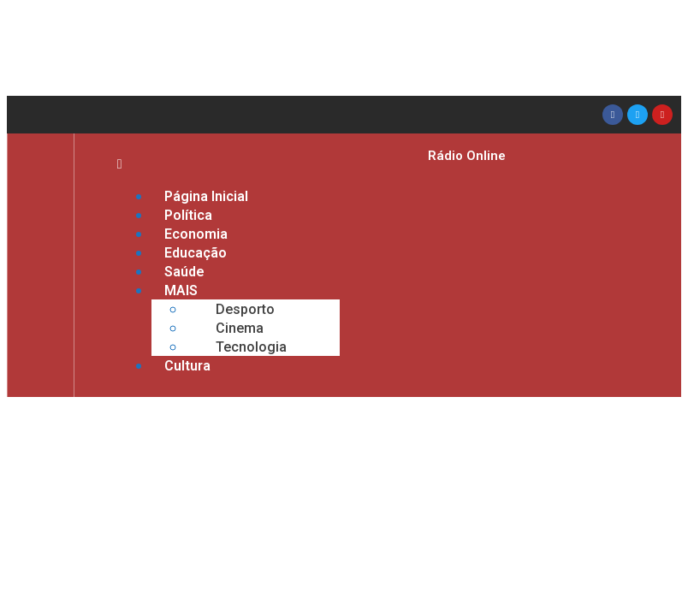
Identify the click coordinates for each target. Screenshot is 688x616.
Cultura (187, 366)
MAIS (181, 290)
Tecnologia (251, 347)
